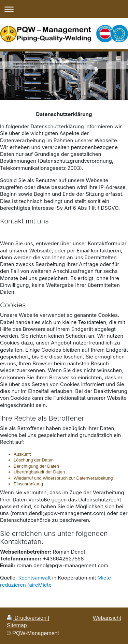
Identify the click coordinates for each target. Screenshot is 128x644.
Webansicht (107, 618)
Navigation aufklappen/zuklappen (64, 9)
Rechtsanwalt (35, 578)
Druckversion (27, 618)
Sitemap (17, 625)
